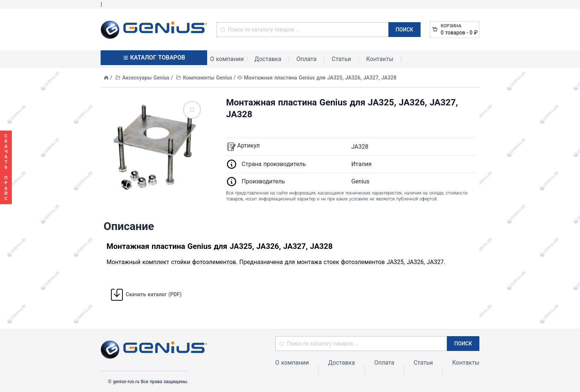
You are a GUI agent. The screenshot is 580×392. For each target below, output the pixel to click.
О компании (227, 59)
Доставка (268, 59)
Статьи (341, 59)
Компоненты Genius (208, 78)
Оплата (306, 59)
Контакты (380, 59)
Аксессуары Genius (146, 78)
